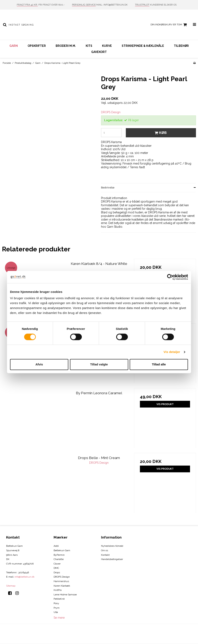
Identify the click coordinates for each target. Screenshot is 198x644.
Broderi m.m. (66, 46)
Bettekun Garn (62, 550)
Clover (57, 564)
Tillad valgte (99, 365)
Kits (89, 46)
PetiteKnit (59, 599)
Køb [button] (160, 133)
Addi (56, 546)
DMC (56, 568)
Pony (56, 603)
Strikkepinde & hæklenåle (143, 46)
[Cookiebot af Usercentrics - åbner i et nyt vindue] (170, 277)
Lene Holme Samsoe (65, 595)
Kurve (107, 46)
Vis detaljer (172, 352)
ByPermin (59, 555)
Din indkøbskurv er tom (169, 25)
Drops (57, 572)
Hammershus (61, 581)
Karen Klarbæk (62, 586)
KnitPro (58, 590)
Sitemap (11, 586)
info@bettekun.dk (25, 577)
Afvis (39, 365)
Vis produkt (165, 404)
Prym (57, 608)
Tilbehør (181, 46)
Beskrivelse (108, 188)
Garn (14, 46)
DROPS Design (62, 577)
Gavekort (99, 52)
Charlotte (59, 559)
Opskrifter (37, 46)
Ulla (56, 612)
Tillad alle (159, 365)
